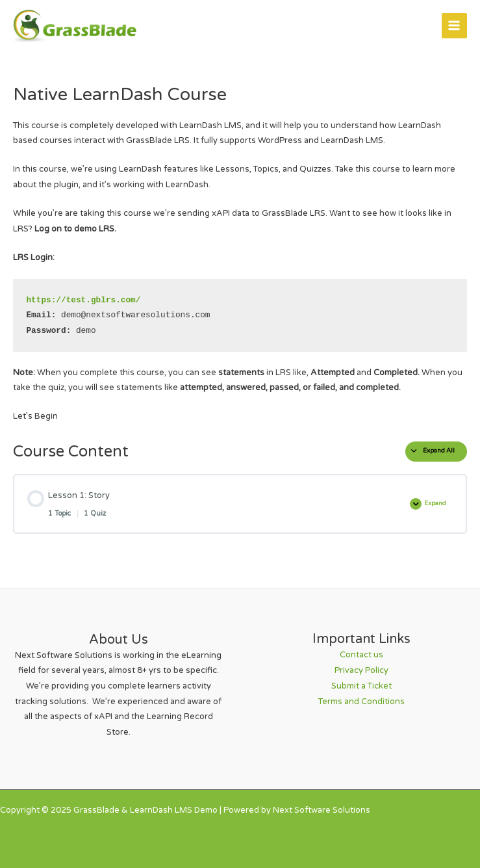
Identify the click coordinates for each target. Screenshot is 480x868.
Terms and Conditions (361, 702)
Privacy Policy (361, 670)
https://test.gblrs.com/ (83, 300)
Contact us (361, 655)
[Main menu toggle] (454, 26)
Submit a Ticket (361, 686)
